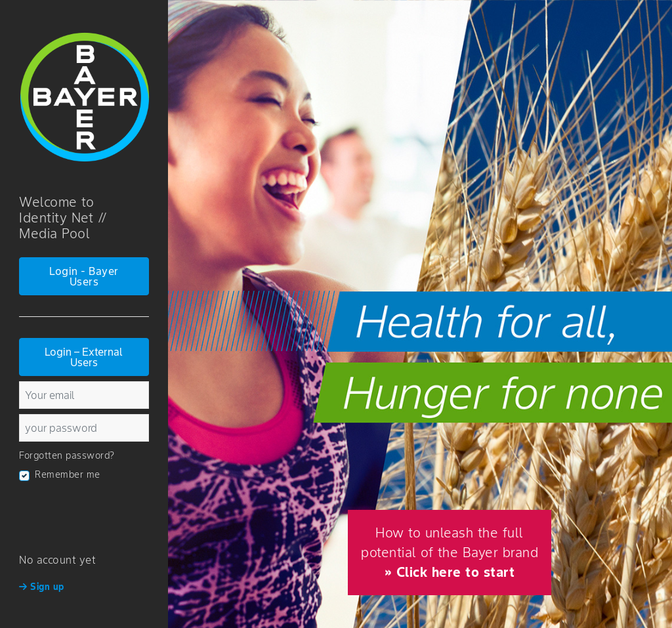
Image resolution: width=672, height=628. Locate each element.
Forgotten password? (67, 455)
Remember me (68, 474)
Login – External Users (84, 357)
